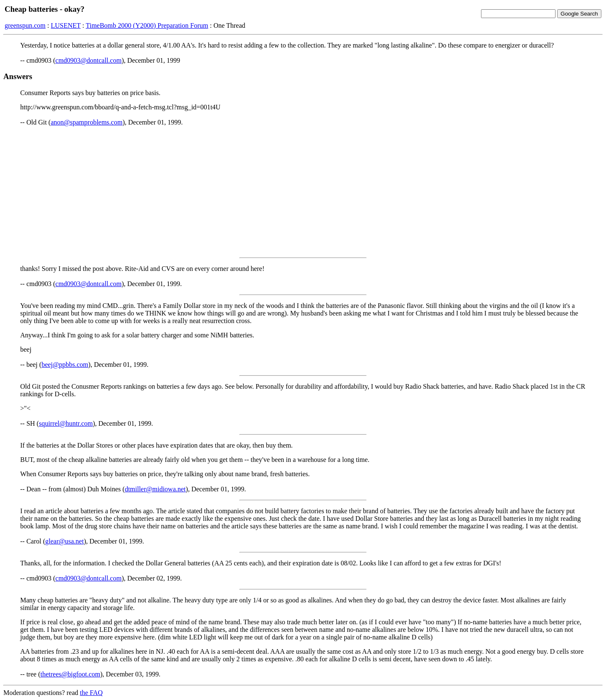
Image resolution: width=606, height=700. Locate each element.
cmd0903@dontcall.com (89, 60)
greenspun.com (25, 25)
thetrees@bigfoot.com (70, 674)
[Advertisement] (303, 192)
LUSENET (66, 25)
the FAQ (91, 693)
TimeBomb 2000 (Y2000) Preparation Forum (147, 25)
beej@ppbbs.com (65, 365)
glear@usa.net (65, 541)
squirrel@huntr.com (66, 423)
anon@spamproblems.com (86, 122)
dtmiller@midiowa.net (155, 489)
